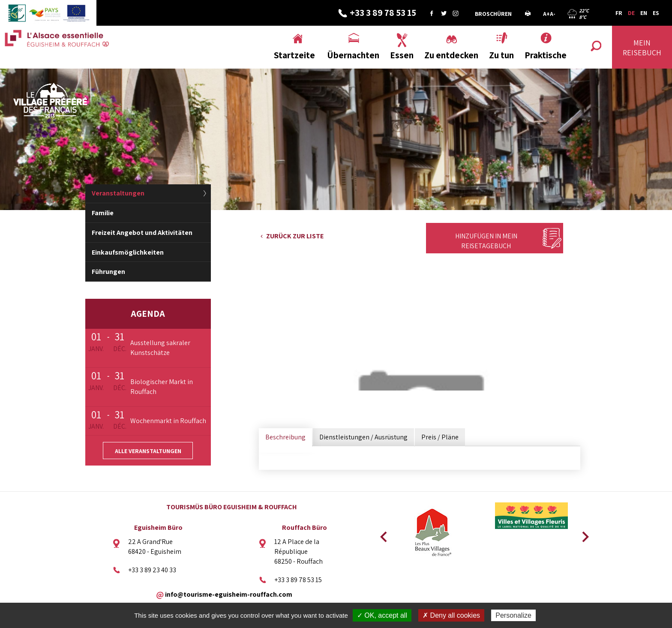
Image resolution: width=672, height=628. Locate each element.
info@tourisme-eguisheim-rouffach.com (229, 594)
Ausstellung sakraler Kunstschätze (160, 348)
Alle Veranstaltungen (148, 451)
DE (631, 13)
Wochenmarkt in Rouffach (168, 421)
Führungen (108, 272)
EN (644, 13)
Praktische (546, 55)
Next (582, 534)
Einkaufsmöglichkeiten (128, 252)
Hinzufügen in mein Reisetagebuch (486, 241)
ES (656, 13)
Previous (382, 534)
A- (553, 14)
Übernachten (353, 55)
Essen (402, 55)
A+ (546, 14)
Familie (103, 213)
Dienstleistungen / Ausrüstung (363, 437)
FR (619, 13)
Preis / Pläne (440, 437)
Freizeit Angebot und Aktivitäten (142, 233)
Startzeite (294, 55)
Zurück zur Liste (295, 236)
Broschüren (493, 14)
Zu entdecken (451, 55)
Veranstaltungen (118, 193)
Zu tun (501, 55)
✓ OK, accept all (382, 615)
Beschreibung (285, 437)
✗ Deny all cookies (451, 615)
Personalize (513, 615)
